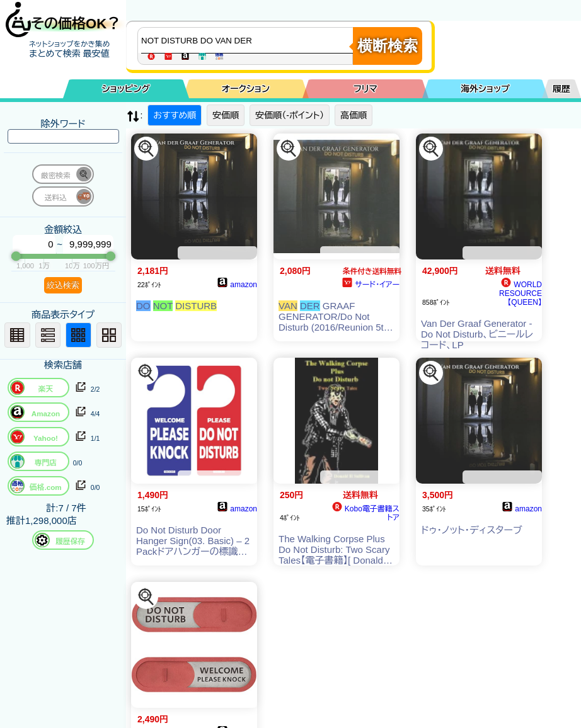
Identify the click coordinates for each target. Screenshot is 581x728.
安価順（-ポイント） (290, 115)
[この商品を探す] (146, 149)
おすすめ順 (175, 115)
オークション (246, 89)
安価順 (226, 115)
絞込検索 (63, 285)
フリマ (365, 89)
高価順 (354, 115)
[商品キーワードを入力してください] (248, 40)
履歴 (561, 89)
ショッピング (126, 89)
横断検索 (388, 46)
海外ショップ (485, 89)
